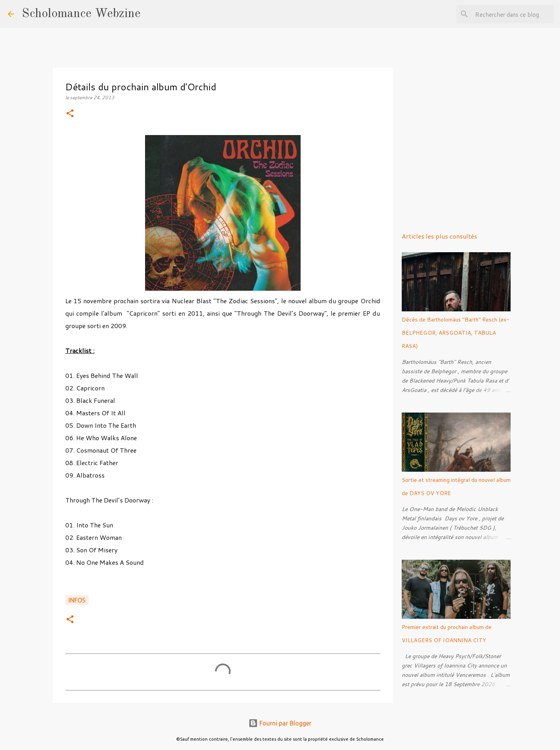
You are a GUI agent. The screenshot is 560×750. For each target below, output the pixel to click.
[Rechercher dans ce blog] (513, 14)
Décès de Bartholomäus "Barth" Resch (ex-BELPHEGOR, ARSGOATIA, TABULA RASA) (456, 333)
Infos (77, 600)
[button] (70, 114)
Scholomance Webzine (81, 14)
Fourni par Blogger (280, 723)
